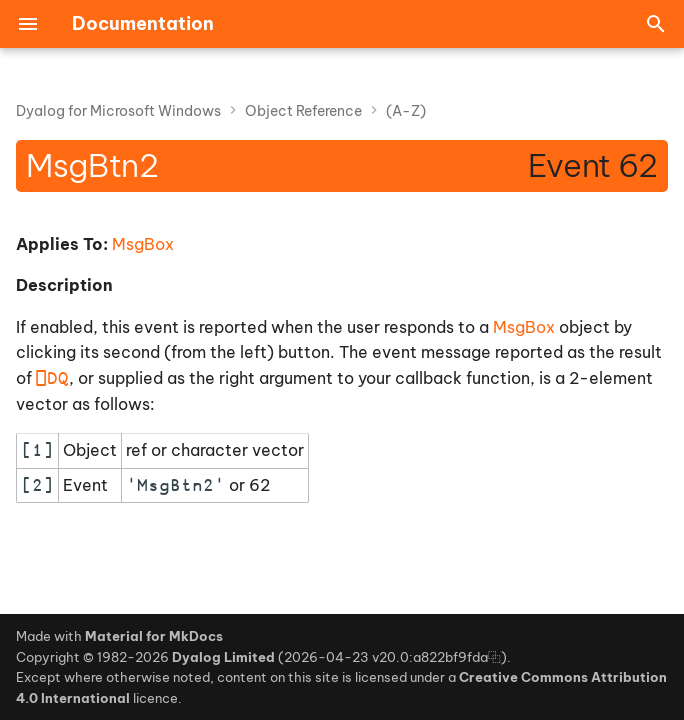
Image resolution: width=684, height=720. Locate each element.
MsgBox (143, 244)
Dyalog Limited (223, 657)
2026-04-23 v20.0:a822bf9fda (386, 657)
